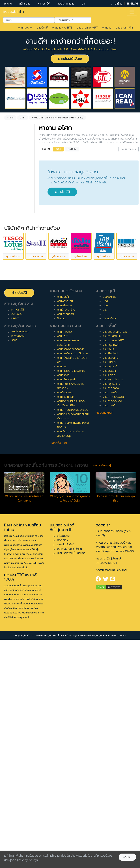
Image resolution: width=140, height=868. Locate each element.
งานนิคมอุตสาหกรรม (115, 556)
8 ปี (11, 348)
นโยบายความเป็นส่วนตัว (71, 778)
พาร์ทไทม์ (14, 254)
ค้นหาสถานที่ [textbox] (71, 20)
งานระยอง (109, 600)
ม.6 (105, 534)
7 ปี (11, 342)
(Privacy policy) (27, 860)
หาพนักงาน (18, 560)
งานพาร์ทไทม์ (65, 526)
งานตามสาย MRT (87, 28)
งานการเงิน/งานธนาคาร (71, 595)
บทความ (16, 543)
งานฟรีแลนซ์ (64, 530)
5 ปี (11, 330)
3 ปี (11, 319)
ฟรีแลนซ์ (14, 266)
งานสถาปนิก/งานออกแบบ (73, 634)
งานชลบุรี (108, 574)
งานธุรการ (63, 600)
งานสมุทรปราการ (113, 604)
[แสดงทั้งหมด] (58, 668)
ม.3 (105, 539)
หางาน (8, 4)
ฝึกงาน (13, 271)
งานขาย (107, 28)
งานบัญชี (42, 28)
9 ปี (11, 353)
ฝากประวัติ (44, 4)
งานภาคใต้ (109, 630)
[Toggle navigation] (132, 12)
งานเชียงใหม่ (110, 578)
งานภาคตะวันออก (113, 621)
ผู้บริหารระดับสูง (18, 401)
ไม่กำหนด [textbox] (15, 172)
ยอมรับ (127, 857)
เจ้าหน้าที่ (14, 379)
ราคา (85, 4)
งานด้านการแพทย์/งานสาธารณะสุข (71, 658)
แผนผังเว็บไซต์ (66, 769)
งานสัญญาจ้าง (66, 534)
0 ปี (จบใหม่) (16, 301)
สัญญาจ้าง (15, 260)
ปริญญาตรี (110, 521)
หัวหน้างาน (15, 385)
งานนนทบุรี (109, 587)
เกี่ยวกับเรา (64, 760)
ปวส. (106, 526)
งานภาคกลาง (111, 613)
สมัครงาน (25, 4)
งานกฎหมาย (64, 556)
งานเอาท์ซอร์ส (65, 539)
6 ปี (11, 336)
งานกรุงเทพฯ (111, 569)
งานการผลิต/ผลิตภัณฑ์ (71, 574)
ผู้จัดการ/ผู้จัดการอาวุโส (16, 393)
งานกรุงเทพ (25, 28)
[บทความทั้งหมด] (101, 690)
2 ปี (11, 313)
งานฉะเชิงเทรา (111, 582)
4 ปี (11, 325)
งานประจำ (63, 521)
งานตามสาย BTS (62, 28)
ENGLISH (132, 4)
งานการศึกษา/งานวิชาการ (73, 578)
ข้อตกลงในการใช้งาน (69, 773)
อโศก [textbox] (12, 198)
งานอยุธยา (109, 595)
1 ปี (11, 307)
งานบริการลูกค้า (67, 604)
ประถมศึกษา (110, 543)
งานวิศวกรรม (65, 617)
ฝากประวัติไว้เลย (70, 59)
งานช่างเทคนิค (124, 28)
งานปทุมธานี (110, 591)
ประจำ (12, 248)
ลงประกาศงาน (66, 4)
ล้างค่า (9, 177)
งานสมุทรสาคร (111, 608)
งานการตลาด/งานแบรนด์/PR (68, 567)
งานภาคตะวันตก (112, 626)
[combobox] (29, 20)
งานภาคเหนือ (110, 617)
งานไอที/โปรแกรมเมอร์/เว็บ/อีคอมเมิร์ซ (71, 628)
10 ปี (12, 359)
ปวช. (106, 530)
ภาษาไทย (117, 4)
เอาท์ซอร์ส (15, 277)
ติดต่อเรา (62, 765)
